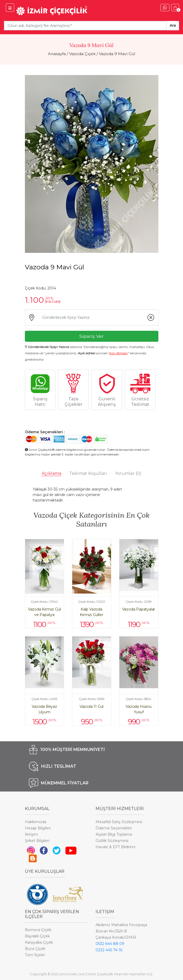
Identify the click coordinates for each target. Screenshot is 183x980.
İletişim (31, 834)
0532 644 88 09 (110, 944)
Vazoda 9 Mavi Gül (117, 54)
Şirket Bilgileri (37, 841)
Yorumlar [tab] (128, 473)
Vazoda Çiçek (82, 54)
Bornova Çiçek (38, 930)
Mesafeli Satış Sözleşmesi (119, 822)
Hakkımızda (36, 822)
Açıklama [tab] (51, 473)
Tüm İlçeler (35, 955)
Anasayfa (57, 54)
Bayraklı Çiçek (37, 936)
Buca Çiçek (35, 949)
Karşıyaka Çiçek (39, 942)
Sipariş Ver (91, 336)
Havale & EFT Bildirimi (115, 847)
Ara (173, 25)
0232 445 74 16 (109, 950)
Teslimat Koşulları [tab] (88, 473)
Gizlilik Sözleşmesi (112, 841)
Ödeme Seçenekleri (114, 828)
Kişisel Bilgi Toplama (114, 834)
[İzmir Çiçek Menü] (10, 8)
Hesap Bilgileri (38, 828)
